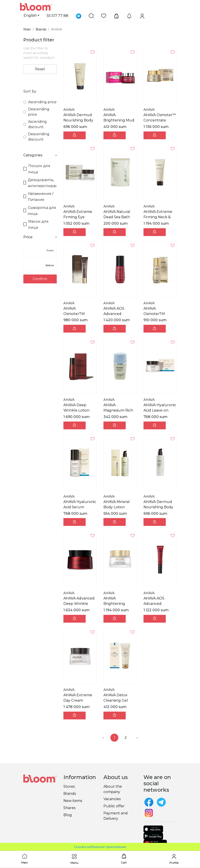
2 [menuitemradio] (126, 738)
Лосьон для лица (37, 169)
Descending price (36, 112)
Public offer (114, 806)
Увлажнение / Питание (38, 197)
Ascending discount (35, 124)
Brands (41, 29)
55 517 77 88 (58, 16)
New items (73, 801)
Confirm (40, 279)
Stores (69, 786)
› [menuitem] (137, 738)
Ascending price (40, 102)
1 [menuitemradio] (114, 738)
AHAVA (69, 110)
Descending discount (36, 137)
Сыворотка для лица (40, 211)
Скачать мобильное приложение (100, 847)
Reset (40, 69)
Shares (69, 808)
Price (40, 237)
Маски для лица (36, 224)
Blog (68, 815)
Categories (40, 155)
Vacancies (112, 799)
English (30, 15)
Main (27, 29)
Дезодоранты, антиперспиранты (40, 183)
